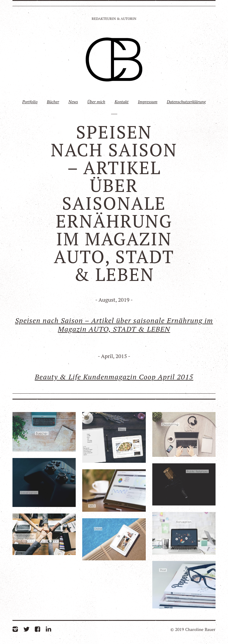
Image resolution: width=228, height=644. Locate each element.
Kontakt (122, 102)
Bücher (53, 102)
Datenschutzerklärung (186, 102)
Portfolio (30, 102)
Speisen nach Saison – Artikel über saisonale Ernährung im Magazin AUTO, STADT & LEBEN (114, 325)
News (73, 102)
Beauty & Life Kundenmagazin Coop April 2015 (114, 377)
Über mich (96, 102)
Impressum (148, 102)
